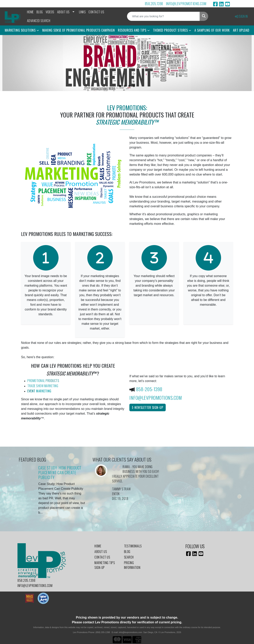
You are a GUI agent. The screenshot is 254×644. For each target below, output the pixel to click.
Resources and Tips (132, 30)
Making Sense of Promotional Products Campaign (79, 30)
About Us (63, 12)
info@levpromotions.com (186, 4)
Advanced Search (39, 21)
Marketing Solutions (20, 30)
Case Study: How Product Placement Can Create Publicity (60, 472)
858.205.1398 (154, 4)
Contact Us (96, 12)
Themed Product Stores (170, 30)
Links (82, 12)
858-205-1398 (149, 389)
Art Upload (241, 30)
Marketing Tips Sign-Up (105, 565)
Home (30, 12)
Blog (40, 12)
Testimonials (133, 546)
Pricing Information (132, 565)
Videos (50, 12)
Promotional (43, 381)
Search (129, 557)
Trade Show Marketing (43, 386)
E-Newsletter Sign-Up (148, 407)
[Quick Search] (163, 16)
